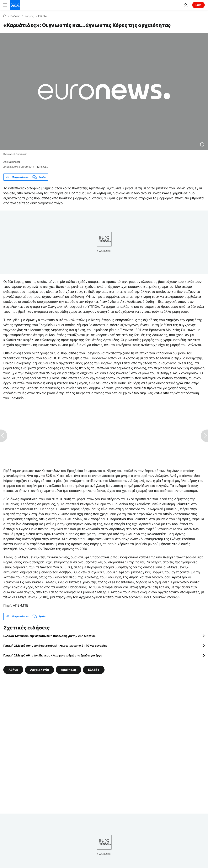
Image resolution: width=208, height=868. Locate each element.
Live (198, 5)
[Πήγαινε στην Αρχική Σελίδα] (15, 5)
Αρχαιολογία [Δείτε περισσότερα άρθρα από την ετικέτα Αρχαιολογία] (39, 670)
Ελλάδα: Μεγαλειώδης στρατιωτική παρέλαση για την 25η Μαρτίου (49, 636)
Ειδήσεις (15, 16)
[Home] (5, 16)
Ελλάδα (43, 16)
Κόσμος (29, 16)
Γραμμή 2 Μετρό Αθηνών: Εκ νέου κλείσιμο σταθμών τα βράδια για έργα (53, 655)
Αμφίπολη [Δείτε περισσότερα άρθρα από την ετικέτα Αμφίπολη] (68, 670)
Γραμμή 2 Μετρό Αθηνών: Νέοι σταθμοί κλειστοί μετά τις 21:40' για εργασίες (55, 646)
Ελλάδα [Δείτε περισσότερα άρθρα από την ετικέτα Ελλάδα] (94, 670)
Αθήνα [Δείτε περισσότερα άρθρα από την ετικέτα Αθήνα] (13, 670)
